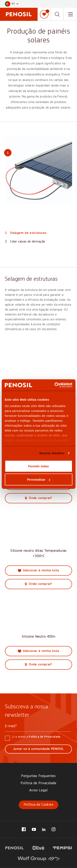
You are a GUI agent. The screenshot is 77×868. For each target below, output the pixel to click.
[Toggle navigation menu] (70, 14)
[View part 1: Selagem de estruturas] (26, 233)
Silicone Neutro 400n (38, 637)
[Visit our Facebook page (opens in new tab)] (24, 829)
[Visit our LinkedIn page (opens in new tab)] (44, 829)
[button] (12, 4)
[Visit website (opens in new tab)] (14, 847)
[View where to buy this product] (38, 498)
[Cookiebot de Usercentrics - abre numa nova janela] (55, 385)
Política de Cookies (38, 805)
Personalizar (39, 479)
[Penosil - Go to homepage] (19, 14)
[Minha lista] (44, 14)
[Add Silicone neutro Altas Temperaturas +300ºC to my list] (38, 571)
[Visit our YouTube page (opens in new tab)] (34, 829)
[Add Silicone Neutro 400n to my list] (38, 651)
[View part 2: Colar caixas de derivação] (25, 242)
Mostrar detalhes (52, 453)
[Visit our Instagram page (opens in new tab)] (53, 829)
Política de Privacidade (45, 737)
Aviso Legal (38, 790)
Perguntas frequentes (38, 776)
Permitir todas (38, 466)
